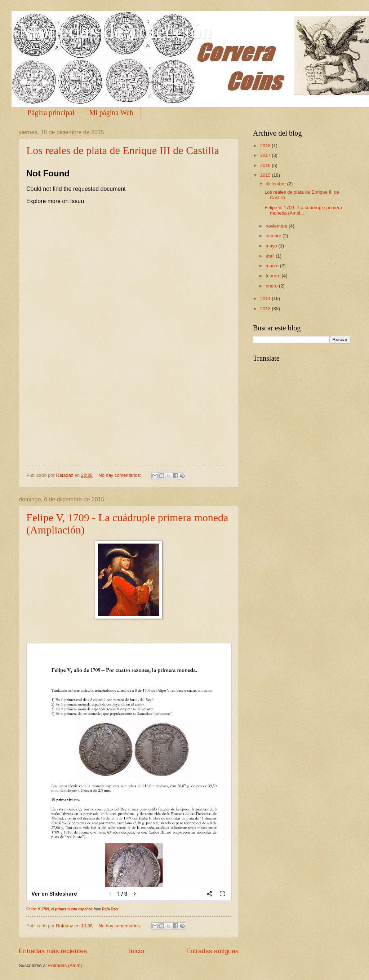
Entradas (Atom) (65, 965)
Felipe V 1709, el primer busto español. (60, 909)
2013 (266, 309)
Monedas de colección (115, 31)
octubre (274, 236)
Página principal (51, 113)
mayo (272, 246)
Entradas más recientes (53, 951)
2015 (266, 175)
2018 (266, 146)
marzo (273, 266)
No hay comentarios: (120, 475)
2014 (266, 298)
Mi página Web (111, 113)
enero (272, 286)
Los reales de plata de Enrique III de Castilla (123, 150)
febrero (274, 276)
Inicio (137, 951)
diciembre (276, 184)
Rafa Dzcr (110, 909)
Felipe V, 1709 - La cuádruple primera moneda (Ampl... (303, 210)
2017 (266, 155)
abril (271, 256)
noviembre (277, 226)
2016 (266, 165)
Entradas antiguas (212, 951)
